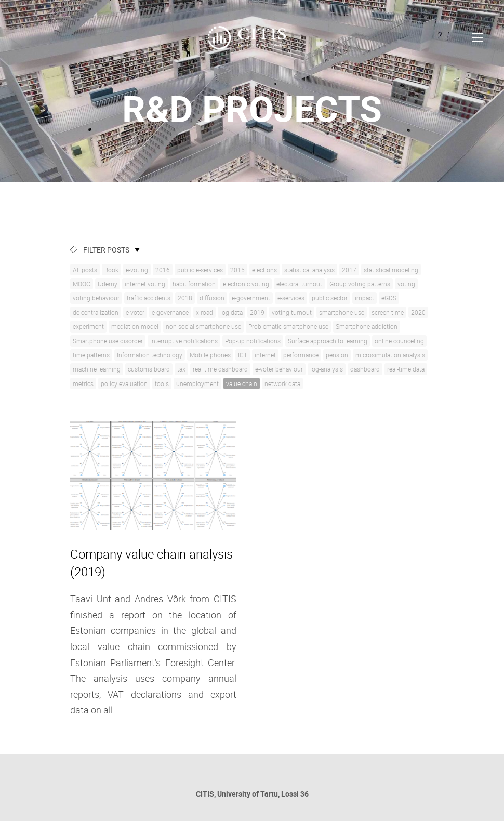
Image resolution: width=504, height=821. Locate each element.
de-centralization (96, 312)
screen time (388, 312)
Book (111, 270)
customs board (149, 369)
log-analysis (327, 369)
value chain (242, 383)
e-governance (170, 312)
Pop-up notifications (253, 341)
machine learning (97, 369)
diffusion (212, 298)
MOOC (82, 284)
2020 (418, 312)
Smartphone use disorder (108, 341)
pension (337, 355)
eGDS (389, 298)
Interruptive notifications (184, 341)
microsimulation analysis (390, 355)
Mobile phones (210, 355)
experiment (88, 326)
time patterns (91, 355)
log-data (231, 312)
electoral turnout (299, 284)
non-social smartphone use (203, 326)
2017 (349, 270)
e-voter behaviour (279, 369)
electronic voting (246, 284)
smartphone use (342, 312)
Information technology (150, 355)
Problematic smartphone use (288, 326)
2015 (237, 270)
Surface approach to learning (328, 341)
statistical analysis (309, 270)
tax (181, 369)
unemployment (197, 383)
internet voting (145, 284)
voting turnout (292, 312)
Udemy (108, 284)
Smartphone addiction (367, 326)
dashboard (365, 369)
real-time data (406, 369)
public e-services (200, 270)
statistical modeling (391, 270)
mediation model (135, 326)
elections (264, 270)
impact (364, 298)
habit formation (194, 284)
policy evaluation (124, 383)
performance (301, 355)
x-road (204, 312)
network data (282, 383)
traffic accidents (149, 298)
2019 (257, 312)
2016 (163, 270)
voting (406, 284)
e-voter (135, 312)
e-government (251, 298)
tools (162, 383)
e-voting (137, 270)
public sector (330, 298)
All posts (85, 270)
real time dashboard (220, 369)
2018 (185, 298)
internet (265, 355)
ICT (243, 355)
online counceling (399, 341)
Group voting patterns (360, 284)
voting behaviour (96, 298)
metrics (83, 383)
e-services (291, 298)
